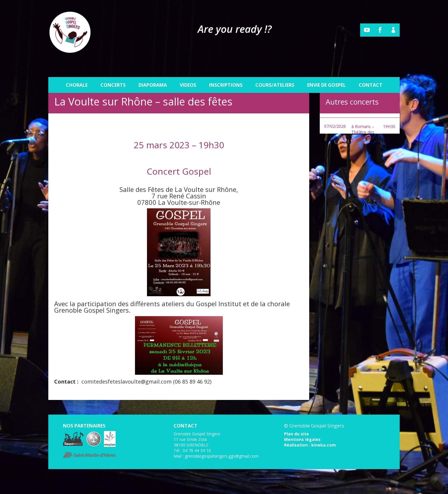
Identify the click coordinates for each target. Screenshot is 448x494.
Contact (371, 71)
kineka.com (324, 445)
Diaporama (153, 71)
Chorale (77, 71)
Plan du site (296, 434)
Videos (188, 71)
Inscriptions (226, 71)
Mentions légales (302, 439)
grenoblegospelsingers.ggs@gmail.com (222, 456)
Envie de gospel (326, 71)
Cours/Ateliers (275, 71)
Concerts (113, 71)
